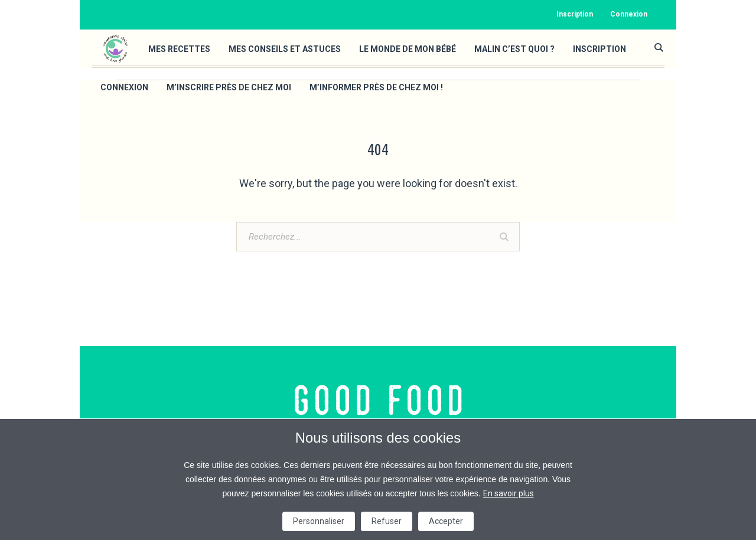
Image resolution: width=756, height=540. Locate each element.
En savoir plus (509, 493)
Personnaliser (319, 521)
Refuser (387, 521)
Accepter (446, 521)
